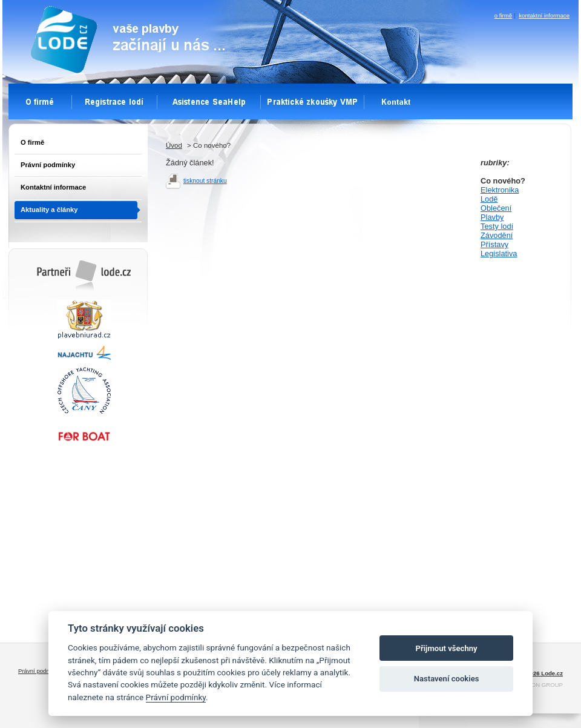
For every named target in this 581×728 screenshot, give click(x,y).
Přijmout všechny (447, 648)
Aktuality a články (49, 210)
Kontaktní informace (53, 187)
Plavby (492, 217)
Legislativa (499, 253)
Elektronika (500, 190)
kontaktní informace (544, 15)
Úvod (174, 145)
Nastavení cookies (447, 679)
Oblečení (496, 208)
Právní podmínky (48, 165)
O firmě (32, 142)
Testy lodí (497, 226)
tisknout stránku (205, 181)
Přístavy (494, 244)
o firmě (503, 15)
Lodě (489, 199)
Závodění (497, 235)
